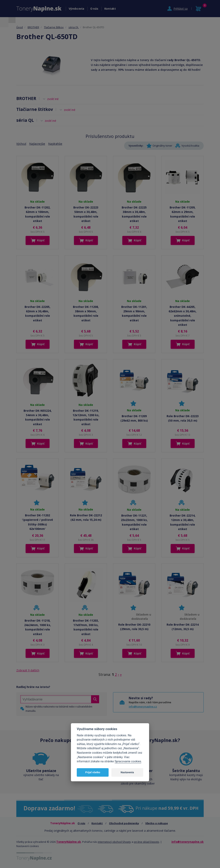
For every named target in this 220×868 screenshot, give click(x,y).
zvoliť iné (53, 99)
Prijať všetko (93, 772)
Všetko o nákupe (157, 823)
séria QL (74, 27)
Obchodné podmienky (124, 823)
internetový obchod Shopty (114, 842)
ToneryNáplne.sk (69, 842)
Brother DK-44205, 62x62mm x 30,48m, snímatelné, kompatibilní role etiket (183, 316)
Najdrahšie (55, 144)
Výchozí (21, 144)
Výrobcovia (76, 9)
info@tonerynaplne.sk (188, 842)
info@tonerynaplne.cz (143, 706)
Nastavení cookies (28, 846)
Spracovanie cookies (128, 761)
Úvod (20, 27)
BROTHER (33, 27)
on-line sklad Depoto (146, 842)
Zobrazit (28, 670)
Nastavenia (127, 772)
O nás (94, 9)
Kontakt (110, 9)
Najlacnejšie (37, 144)
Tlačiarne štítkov (54, 27)
